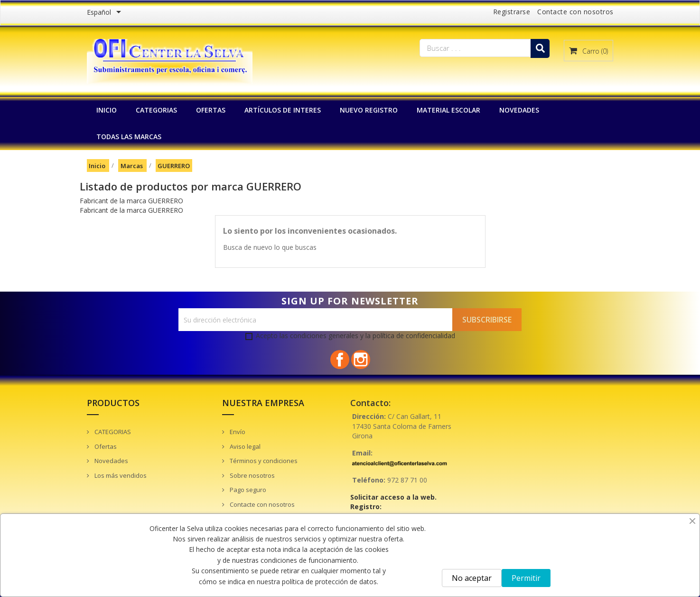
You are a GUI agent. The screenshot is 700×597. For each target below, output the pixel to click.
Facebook (340, 360)
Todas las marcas (129, 137)
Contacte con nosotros (575, 12)
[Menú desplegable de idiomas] (106, 13)
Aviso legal (244, 446)
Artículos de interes (283, 110)
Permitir (526, 578)
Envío (237, 432)
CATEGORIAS (156, 110)
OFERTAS (211, 110)
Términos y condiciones (263, 461)
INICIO (107, 110)
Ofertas (105, 446)
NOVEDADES (519, 110)
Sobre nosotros (252, 475)
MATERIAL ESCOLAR (448, 110)
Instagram (361, 360)
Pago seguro (247, 490)
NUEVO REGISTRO (369, 110)
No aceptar (472, 578)
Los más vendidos (120, 475)
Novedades (111, 461)
